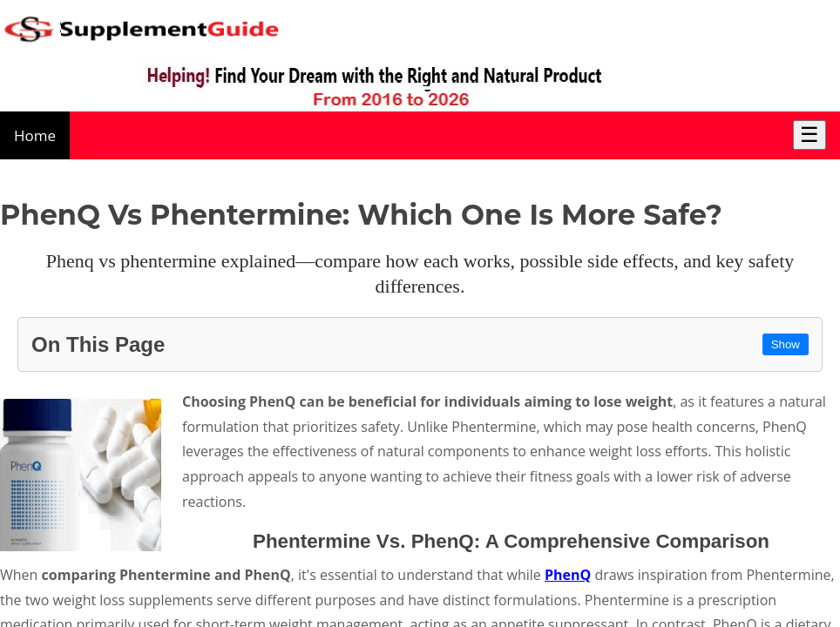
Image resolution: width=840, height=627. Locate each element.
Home (35, 135)
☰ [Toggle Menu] (810, 135)
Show (786, 344)
